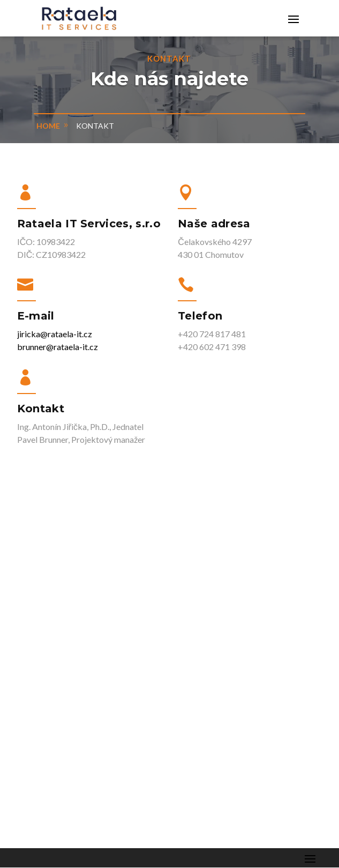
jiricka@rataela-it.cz (55, 334)
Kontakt (95, 126)
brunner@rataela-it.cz (58, 347)
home (48, 126)
